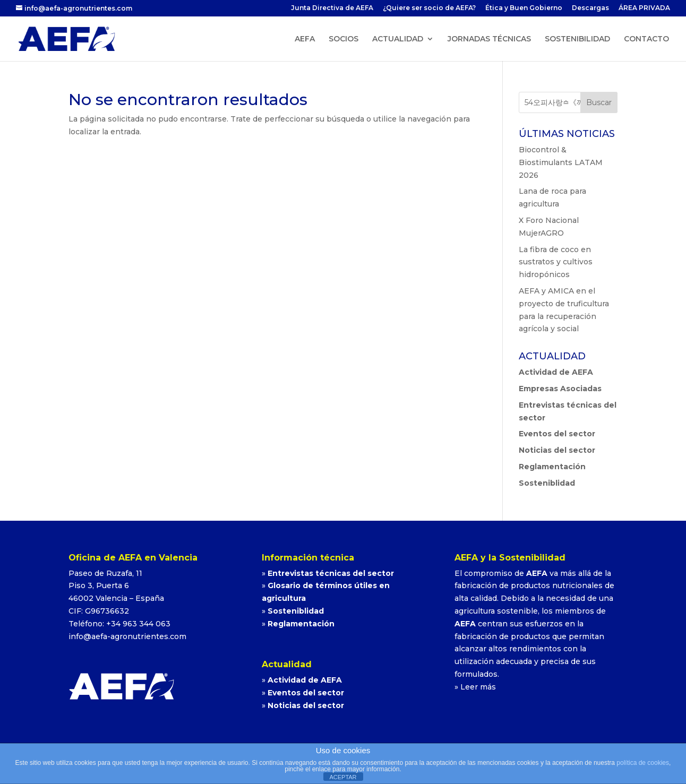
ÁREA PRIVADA (644, 8)
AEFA (305, 39)
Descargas (590, 8)
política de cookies (643, 763)
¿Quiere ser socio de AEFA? (429, 8)
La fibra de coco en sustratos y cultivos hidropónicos (556, 262)
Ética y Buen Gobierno (524, 8)
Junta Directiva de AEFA (332, 8)
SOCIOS (344, 39)
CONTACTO (646, 39)
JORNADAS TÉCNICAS (489, 39)
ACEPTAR (343, 777)
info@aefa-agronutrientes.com (127, 636)
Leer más (478, 687)
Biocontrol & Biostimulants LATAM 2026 (561, 162)
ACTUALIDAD (398, 39)
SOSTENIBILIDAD (577, 39)
